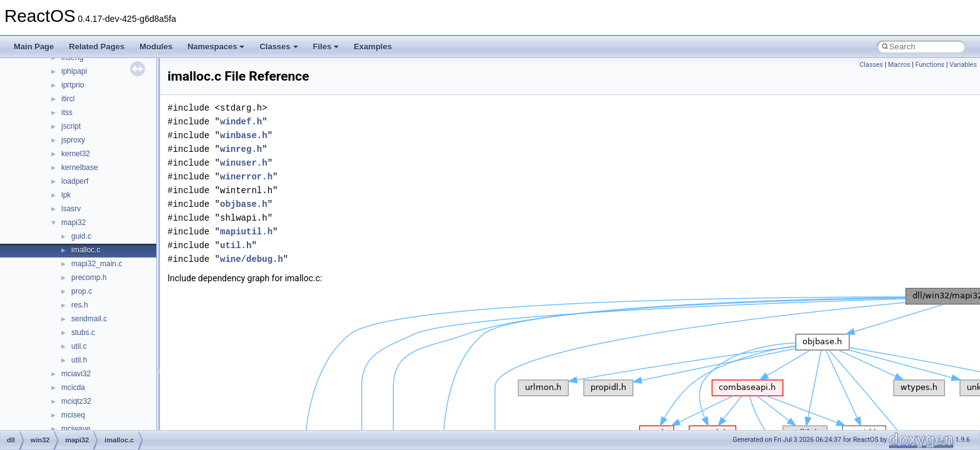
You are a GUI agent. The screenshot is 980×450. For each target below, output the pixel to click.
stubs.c (83, 332)
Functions (930, 65)
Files (326, 47)
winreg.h (241, 149)
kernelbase (80, 167)
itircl (68, 99)
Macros (899, 65)
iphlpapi (74, 71)
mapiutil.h (246, 232)
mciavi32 (76, 374)
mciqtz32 (76, 401)
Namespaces (216, 47)
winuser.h (244, 163)
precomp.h (89, 277)
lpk (66, 195)
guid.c (81, 236)
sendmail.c (89, 319)
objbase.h (244, 204)
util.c (79, 346)
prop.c (82, 291)
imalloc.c (86, 250)
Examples (373, 47)
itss (67, 112)
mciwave (76, 429)
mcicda (73, 387)
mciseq (73, 415)
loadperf (75, 181)
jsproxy (73, 140)
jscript (71, 126)
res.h (80, 305)
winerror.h (246, 177)
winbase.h (244, 135)
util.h (79, 360)
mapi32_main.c (97, 264)
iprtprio (73, 85)
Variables (963, 65)
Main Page (34, 47)
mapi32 (73, 222)
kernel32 (76, 154)
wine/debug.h (252, 259)
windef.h (241, 122)
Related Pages (97, 47)
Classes (278, 47)
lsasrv (71, 209)
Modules (156, 47)
